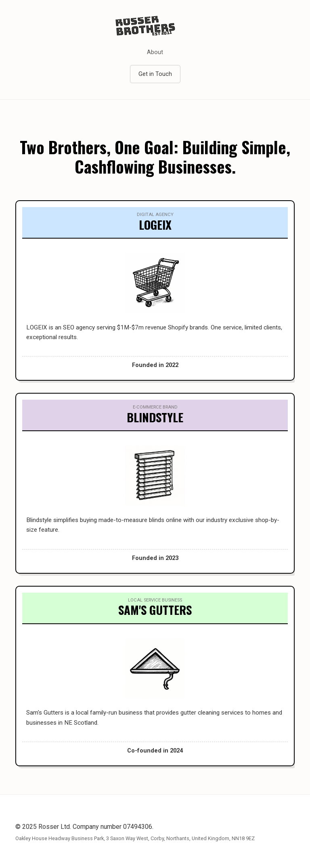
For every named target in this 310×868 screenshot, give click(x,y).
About (155, 52)
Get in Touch (155, 74)
